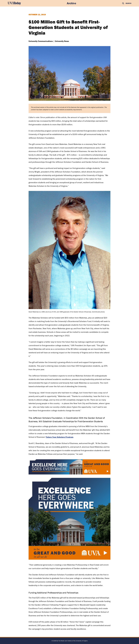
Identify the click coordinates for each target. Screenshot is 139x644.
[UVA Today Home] (14, 3)
